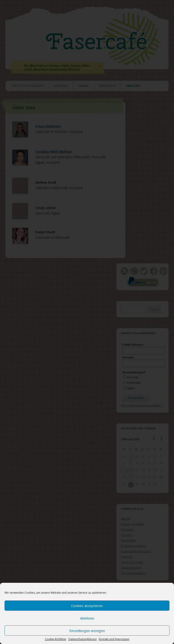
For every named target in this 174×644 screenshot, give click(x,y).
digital (131, 388)
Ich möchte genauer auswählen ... (142, 405)
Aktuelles (61, 86)
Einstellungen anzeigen (87, 631)
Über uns (133, 86)
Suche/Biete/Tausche (136, 551)
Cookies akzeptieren (87, 606)
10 (131, 470)
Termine (83, 86)
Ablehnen (87, 618)
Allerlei (126, 519)
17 (131, 478)
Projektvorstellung (134, 546)
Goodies (127, 535)
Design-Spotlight (132, 524)
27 (131, 456)
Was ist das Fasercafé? (28, 86)
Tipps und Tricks (132, 562)
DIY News (127, 530)
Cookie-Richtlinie (56, 639)
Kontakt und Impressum (114, 639)
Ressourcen (107, 86)
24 (131, 485)
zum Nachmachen (133, 573)
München (133, 377)
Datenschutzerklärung (82, 639)
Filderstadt (134, 383)
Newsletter (128, 540)
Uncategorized (131, 568)
